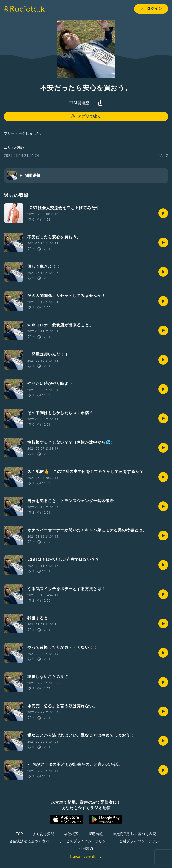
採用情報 (96, 834)
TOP (19, 834)
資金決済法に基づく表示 (29, 841)
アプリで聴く (86, 116)
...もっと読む (14, 148)
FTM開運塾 (79, 103)
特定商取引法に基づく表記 (135, 834)
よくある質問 (44, 834)
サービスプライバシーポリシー (84, 841)
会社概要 (71, 834)
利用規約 (86, 848)
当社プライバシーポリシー (141, 841)
